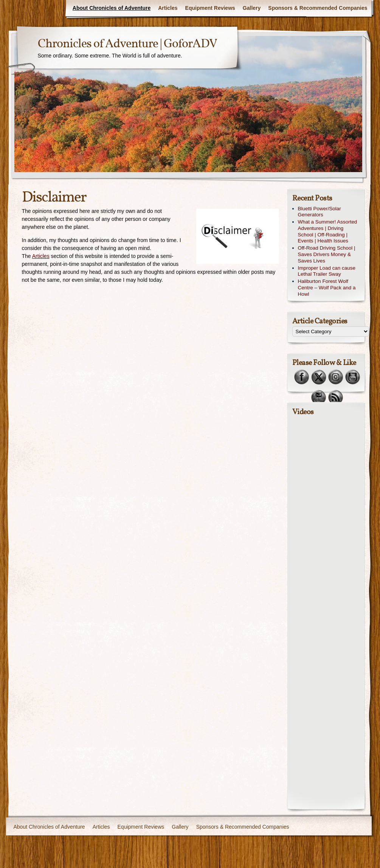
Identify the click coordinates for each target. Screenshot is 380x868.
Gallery (252, 8)
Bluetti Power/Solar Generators (320, 212)
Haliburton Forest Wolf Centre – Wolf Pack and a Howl (327, 288)
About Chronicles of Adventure (112, 8)
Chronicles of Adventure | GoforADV (127, 44)
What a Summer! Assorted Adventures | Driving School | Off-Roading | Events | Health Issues (328, 231)
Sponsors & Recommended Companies (318, 8)
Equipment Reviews (210, 8)
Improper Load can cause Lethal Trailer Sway (327, 271)
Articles (168, 8)
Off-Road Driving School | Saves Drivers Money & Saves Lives (327, 254)
